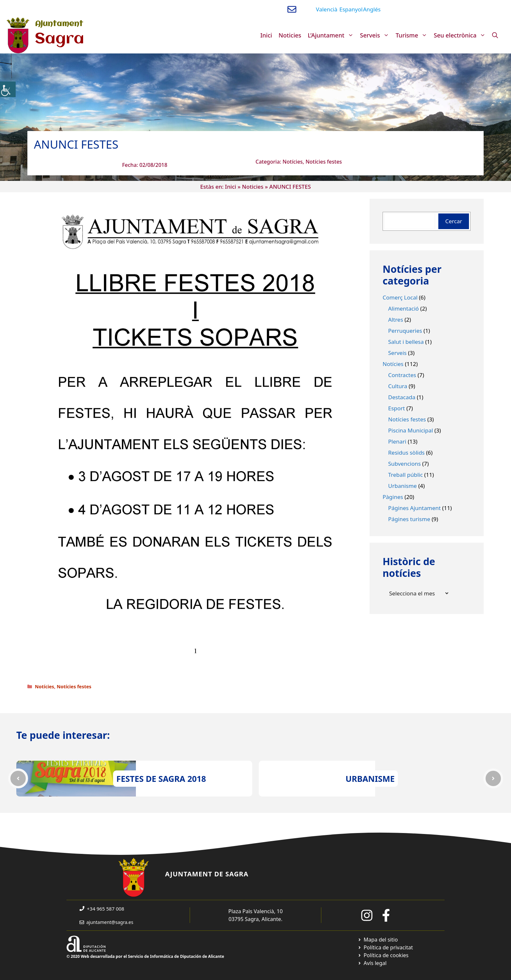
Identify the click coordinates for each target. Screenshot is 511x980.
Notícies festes (324, 162)
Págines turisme (409, 519)
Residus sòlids (406, 453)
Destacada (402, 397)
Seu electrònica (461, 35)
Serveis (376, 35)
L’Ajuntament (332, 35)
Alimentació (403, 308)
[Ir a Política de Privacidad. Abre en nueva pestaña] (385, 947)
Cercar (454, 221)
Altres (396, 320)
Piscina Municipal (411, 430)
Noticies (290, 35)
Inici (266, 35)
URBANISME (370, 779)
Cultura (398, 386)
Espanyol (351, 9)
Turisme (413, 35)
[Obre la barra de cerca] (495, 35)
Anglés (372, 9)
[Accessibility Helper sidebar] (8, 89)
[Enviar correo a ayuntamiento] (292, 9)
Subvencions (404, 464)
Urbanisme (402, 486)
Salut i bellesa (406, 342)
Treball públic (405, 475)
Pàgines (393, 497)
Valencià (327, 9)
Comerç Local (400, 297)
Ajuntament (59, 24)
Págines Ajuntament (414, 508)
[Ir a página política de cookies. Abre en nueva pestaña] (383, 955)
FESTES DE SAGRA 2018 (161, 779)
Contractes (402, 375)
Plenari (397, 441)
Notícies (293, 162)
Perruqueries (405, 331)
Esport (397, 408)
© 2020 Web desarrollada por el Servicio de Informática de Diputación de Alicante (145, 956)
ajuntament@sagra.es (110, 922)
